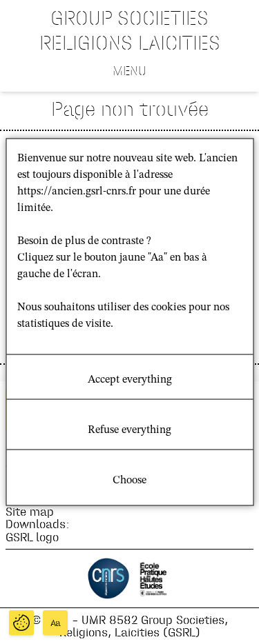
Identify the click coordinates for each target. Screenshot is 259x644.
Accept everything (130, 380)
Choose (129, 481)
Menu (129, 70)
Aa (56, 623)
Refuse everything (129, 430)
